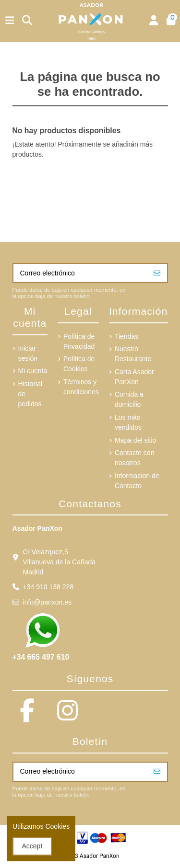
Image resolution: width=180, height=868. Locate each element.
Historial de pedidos (30, 394)
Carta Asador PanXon (134, 377)
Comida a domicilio (129, 399)
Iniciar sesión (28, 353)
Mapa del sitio (135, 440)
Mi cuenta (33, 371)
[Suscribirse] (157, 273)
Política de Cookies (79, 364)
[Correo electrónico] (80, 273)
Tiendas (126, 336)
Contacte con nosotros (135, 458)
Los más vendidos (128, 422)
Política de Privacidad (79, 341)
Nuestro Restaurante (133, 354)
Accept (32, 846)
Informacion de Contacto (137, 481)
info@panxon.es (47, 602)
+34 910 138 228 (48, 587)
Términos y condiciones (81, 387)
